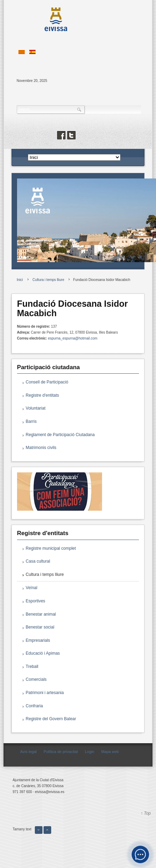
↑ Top (146, 813)
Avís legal (29, 752)
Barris (31, 421)
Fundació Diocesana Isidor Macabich (72, 309)
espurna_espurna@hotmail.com (73, 338)
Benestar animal (41, 614)
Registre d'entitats (42, 395)
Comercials (36, 679)
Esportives (36, 601)
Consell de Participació (47, 382)
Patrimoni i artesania (45, 693)
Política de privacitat (61, 752)
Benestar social (40, 627)
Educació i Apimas (43, 653)
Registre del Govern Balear (51, 719)
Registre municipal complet (51, 548)
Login (90, 752)
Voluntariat (36, 408)
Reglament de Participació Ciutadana (60, 435)
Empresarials (38, 640)
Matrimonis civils (41, 448)
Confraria (34, 706)
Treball (32, 667)
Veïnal (32, 588)
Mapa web (110, 752)
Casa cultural (38, 561)
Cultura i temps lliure (45, 574)
